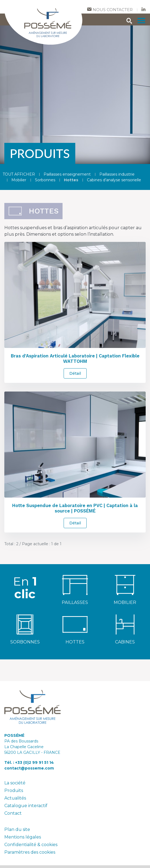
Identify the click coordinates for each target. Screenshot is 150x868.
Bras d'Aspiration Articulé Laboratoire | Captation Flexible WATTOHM (75, 359)
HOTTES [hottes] (75, 642)
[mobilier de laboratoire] (125, 585)
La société (15, 783)
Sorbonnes (45, 180)
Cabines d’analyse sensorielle (114, 180)
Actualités (15, 798)
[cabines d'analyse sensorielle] (125, 624)
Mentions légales (23, 837)
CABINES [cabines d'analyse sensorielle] (125, 642)
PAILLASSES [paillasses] (75, 602)
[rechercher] (129, 22)
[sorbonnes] (25, 624)
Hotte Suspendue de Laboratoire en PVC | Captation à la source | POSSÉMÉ (75, 508)
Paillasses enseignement (67, 174)
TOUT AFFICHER (19, 174)
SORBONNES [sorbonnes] (25, 642)
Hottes (71, 180)
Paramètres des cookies (30, 852)
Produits (14, 790)
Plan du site (17, 829)
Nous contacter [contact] (110, 10)
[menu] (141, 20)
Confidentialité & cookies (31, 845)
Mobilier (19, 180)
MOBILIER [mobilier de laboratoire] (125, 602)
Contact (13, 813)
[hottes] (75, 624)
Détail (75, 373)
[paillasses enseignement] (75, 585)
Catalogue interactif (26, 806)
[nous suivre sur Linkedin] (144, 10)
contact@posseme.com (29, 768)
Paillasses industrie (117, 174)
